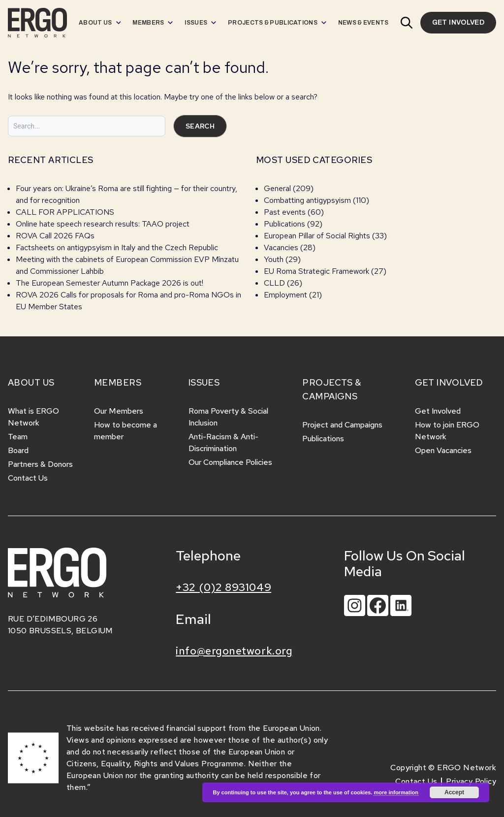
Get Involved (438, 411)
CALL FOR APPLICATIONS (66, 212)
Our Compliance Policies (230, 462)
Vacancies (281, 247)
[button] (407, 23)
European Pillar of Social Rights (317, 236)
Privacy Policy (471, 781)
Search (200, 126)
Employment (285, 295)
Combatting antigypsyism (307, 200)
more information (396, 792)
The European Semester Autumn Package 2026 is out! (110, 283)
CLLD (274, 283)
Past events (285, 212)
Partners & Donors (40, 464)
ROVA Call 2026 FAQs (55, 236)
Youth (274, 259)
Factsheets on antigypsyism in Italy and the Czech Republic (117, 247)
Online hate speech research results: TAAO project (103, 224)
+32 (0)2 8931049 (223, 587)
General (277, 188)
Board (18, 450)
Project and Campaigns (342, 425)
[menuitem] (100, 23)
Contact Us (28, 478)
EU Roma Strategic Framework (316, 271)
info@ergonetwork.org (234, 651)
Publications (284, 224)
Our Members (119, 411)
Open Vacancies (443, 450)
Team (18, 437)
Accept (454, 792)
